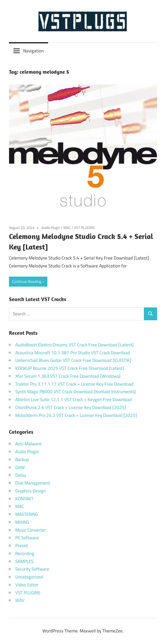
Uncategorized (29, 577)
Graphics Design (31, 491)
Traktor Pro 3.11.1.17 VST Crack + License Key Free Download (74, 384)
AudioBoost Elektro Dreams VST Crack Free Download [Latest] (74, 345)
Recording (25, 553)
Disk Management (33, 483)
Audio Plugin (51, 228)
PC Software (27, 538)
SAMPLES (24, 561)
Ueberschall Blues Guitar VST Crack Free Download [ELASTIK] (73, 360)
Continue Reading (27, 281)
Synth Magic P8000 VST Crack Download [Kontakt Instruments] (76, 392)
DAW (20, 467)
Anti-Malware (28, 444)
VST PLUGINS (84, 228)
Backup (22, 460)
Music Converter (31, 530)
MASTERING (27, 514)
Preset (22, 546)
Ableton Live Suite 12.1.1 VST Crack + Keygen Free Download (74, 400)
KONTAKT (24, 499)
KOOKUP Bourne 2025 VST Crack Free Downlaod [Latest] (70, 368)
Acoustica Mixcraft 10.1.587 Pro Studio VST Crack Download (73, 353)
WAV (20, 600)
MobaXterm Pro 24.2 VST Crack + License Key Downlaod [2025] (76, 415)
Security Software (32, 569)
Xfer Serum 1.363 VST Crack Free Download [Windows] (68, 376)
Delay (21, 475)
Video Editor (27, 585)
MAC (67, 228)
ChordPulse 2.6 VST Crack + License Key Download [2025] (71, 407)
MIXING (22, 522)
